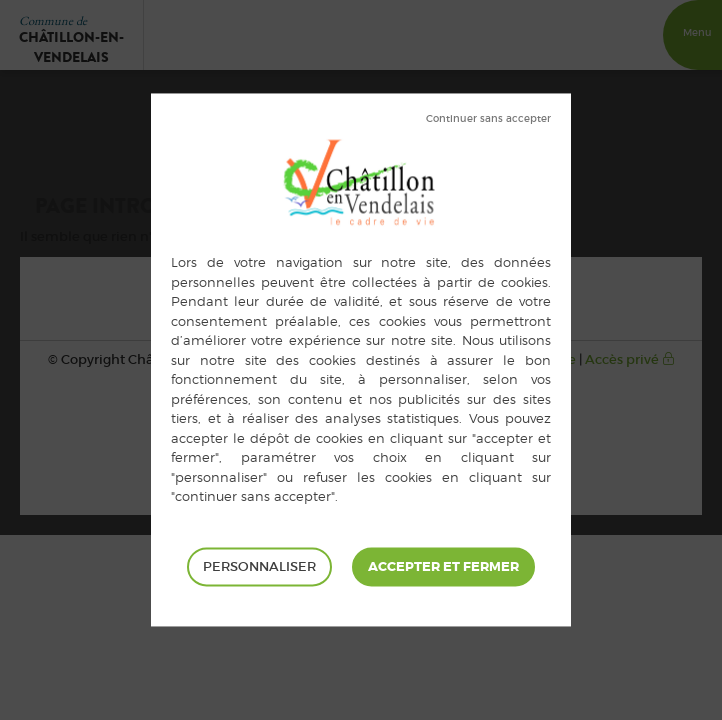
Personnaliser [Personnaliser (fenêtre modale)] (259, 566)
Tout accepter (443, 567)
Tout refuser (488, 119)
